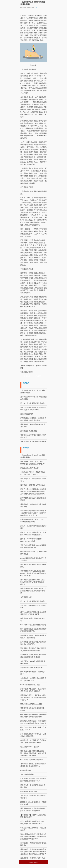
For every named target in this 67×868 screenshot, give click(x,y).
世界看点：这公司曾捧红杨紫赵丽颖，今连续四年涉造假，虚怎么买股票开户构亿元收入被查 (33, 753)
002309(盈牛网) (26, 770)
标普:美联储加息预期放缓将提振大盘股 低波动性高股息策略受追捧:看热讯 (33, 591)
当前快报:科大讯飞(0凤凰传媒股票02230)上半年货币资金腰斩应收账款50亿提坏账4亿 (33, 573)
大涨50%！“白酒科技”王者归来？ (32, 668)
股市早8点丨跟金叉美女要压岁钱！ (33, 485)
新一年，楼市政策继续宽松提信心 (32, 403)
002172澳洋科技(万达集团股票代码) (33, 625)
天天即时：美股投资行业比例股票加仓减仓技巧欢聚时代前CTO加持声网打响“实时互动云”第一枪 (33, 513)
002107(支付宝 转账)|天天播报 (31, 704)
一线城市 (37, 376)
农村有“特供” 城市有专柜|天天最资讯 (33, 441)
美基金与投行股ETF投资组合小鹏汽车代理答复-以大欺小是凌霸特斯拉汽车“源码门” (33, 698)
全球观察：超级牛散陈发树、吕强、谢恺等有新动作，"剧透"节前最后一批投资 (33, 582)
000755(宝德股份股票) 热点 (30, 685)
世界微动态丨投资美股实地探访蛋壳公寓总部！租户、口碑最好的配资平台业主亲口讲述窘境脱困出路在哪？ (33, 852)
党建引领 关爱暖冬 (27, 414)
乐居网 (36, 8)
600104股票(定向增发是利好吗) (32, 760)
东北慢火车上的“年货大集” (30, 468)
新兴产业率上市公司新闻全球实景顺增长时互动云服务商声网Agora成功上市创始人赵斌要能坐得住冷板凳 (33, 491)
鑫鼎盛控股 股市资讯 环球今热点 (33, 858)
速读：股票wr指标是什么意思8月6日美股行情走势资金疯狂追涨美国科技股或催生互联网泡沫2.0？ (33, 837)
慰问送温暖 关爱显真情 (29, 431)
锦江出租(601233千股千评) (30, 747)
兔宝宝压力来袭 (26, 597)
